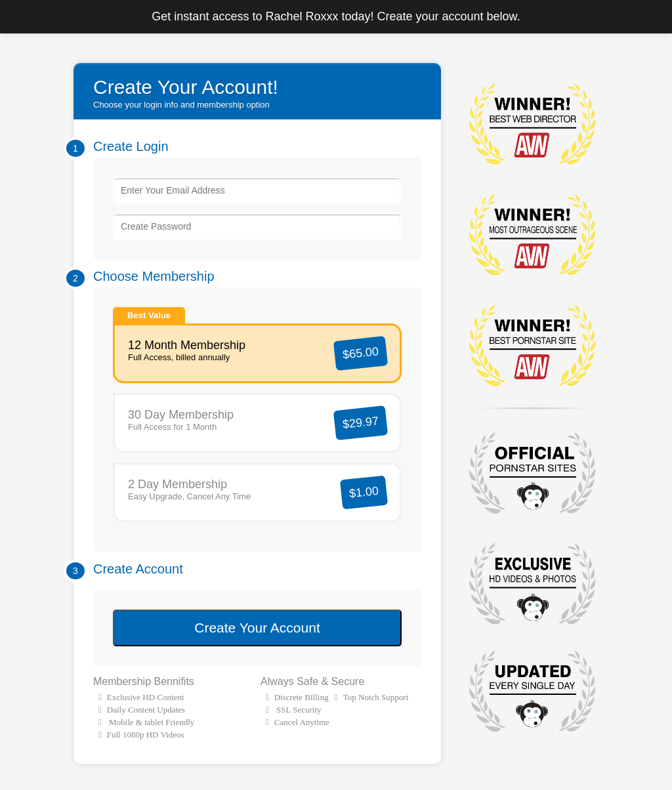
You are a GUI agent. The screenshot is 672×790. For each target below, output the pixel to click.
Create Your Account (257, 628)
